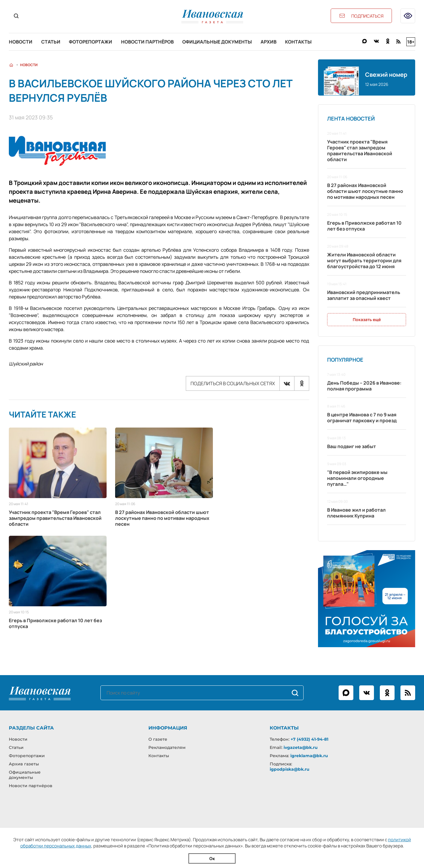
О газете (158, 739)
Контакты (299, 42)
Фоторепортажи (91, 42)
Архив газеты (24, 764)
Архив (269, 42)
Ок (212, 858)
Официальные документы (218, 42)
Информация (168, 728)
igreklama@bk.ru (309, 756)
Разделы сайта (31, 728)
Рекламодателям (167, 747)
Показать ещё (367, 320)
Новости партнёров (148, 42)
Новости (21, 42)
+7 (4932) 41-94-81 (309, 739)
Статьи (51, 42)
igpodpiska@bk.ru (290, 769)
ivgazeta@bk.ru (301, 747)
